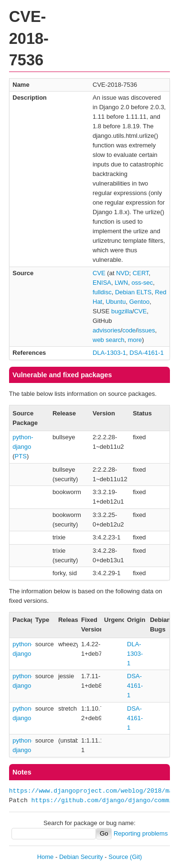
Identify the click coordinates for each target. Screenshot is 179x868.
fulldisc (102, 292)
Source (118, 857)
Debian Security (81, 857)
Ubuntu (116, 302)
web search (108, 340)
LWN (121, 283)
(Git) (136, 857)
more (135, 340)
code (129, 330)
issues (146, 330)
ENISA (102, 283)
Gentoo (140, 302)
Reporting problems (141, 833)
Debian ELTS (133, 292)
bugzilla (122, 311)
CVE (99, 273)
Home (46, 857)
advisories (107, 330)
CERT (141, 273)
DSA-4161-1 (147, 353)
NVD (122, 273)
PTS (21, 456)
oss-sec (142, 283)
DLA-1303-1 (109, 353)
